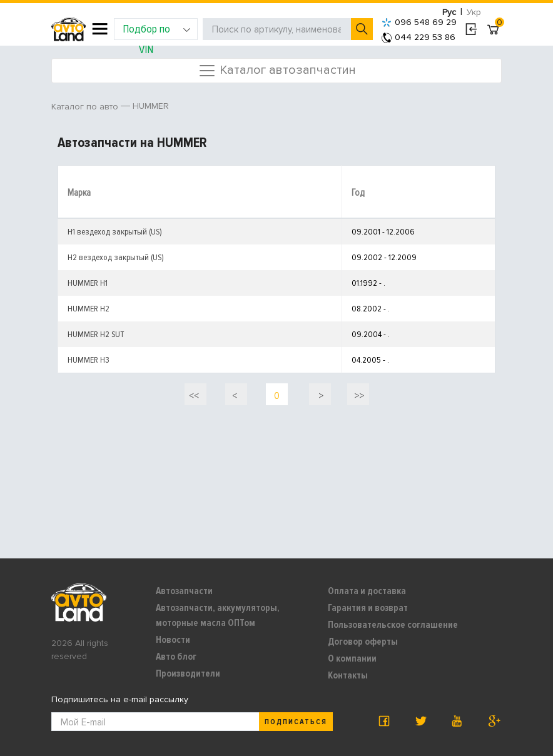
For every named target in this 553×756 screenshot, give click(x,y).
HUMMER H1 (88, 283)
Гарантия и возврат (368, 608)
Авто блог (176, 657)
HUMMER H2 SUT (96, 334)
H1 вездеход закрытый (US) (115, 232)
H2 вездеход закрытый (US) (116, 257)
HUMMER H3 (89, 360)
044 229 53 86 (419, 37)
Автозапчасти (184, 591)
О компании (352, 658)
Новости (173, 640)
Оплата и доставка (367, 591)
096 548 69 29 (419, 22)
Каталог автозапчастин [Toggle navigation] (277, 71)
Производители (188, 673)
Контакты (348, 675)
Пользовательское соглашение (393, 625)
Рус (449, 12)
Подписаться (296, 722)
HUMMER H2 (89, 309)
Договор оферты (363, 642)
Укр (474, 12)
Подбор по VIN (157, 31)
